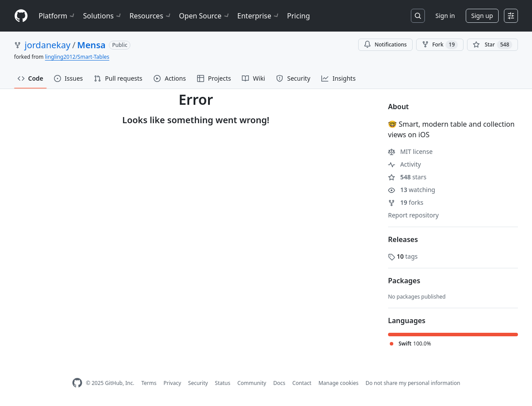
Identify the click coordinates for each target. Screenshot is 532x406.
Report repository (413, 215)
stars (407, 177)
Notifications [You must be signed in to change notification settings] (385, 45)
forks (406, 202)
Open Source (205, 16)
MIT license (410, 151)
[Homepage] (21, 16)
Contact (302, 383)
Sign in (445, 16)
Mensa (92, 45)
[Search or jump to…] (418, 16)
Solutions (103, 16)
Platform (57, 16)
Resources (151, 16)
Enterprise (259, 16)
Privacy (173, 383)
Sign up (482, 16)
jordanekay (47, 45)
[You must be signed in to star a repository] (492, 45)
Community (252, 383)
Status (223, 383)
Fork (440, 45)
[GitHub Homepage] (77, 383)
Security (198, 383)
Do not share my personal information (413, 383)
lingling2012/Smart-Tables (77, 57)
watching (412, 190)
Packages (404, 281)
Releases (403, 239)
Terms (149, 383)
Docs (279, 383)
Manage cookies (338, 383)
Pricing (298, 16)
